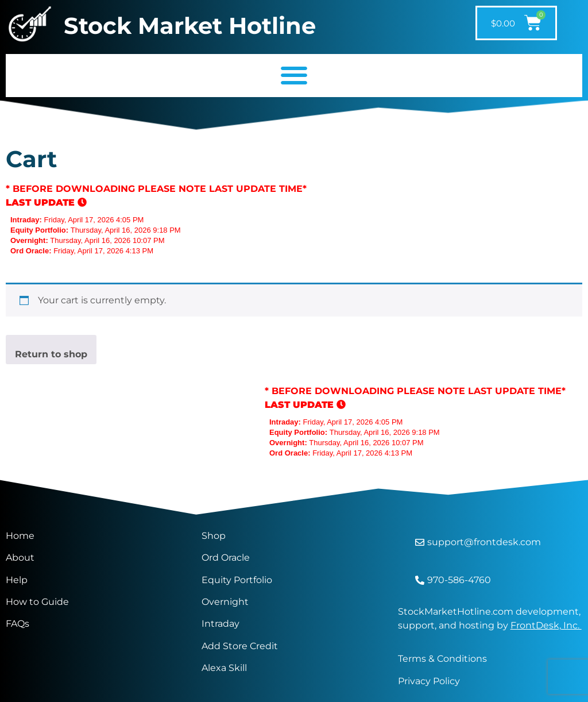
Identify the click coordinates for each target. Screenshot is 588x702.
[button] (294, 76)
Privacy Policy (429, 681)
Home (20, 536)
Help (17, 580)
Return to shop (51, 354)
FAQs (18, 624)
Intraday (220, 624)
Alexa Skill (224, 668)
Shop (214, 536)
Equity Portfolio (238, 580)
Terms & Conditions (442, 659)
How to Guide (37, 602)
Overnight (225, 602)
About (20, 558)
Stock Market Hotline (190, 26)
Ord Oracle (226, 558)
